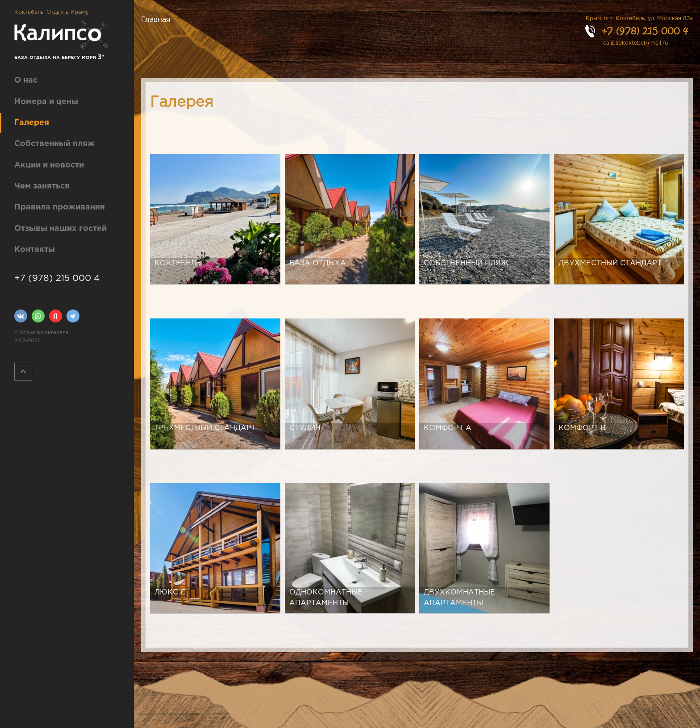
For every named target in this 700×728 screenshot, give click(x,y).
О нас (26, 80)
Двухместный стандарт (610, 263)
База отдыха (318, 263)
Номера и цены (46, 102)
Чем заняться (42, 186)
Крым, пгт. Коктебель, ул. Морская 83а (639, 19)
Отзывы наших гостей (60, 229)
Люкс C (170, 592)
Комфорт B (582, 428)
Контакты (35, 250)
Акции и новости (49, 165)
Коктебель (178, 263)
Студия (305, 428)
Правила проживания (60, 207)
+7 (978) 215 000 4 (57, 278)
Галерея (32, 123)
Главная (156, 20)
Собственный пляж (54, 144)
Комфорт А (448, 428)
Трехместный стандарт (205, 428)
